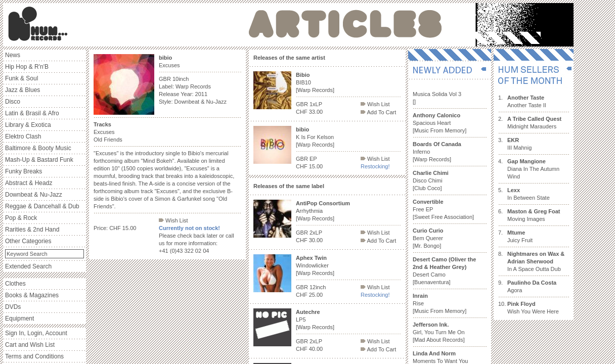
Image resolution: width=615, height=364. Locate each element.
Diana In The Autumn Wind (533, 169)
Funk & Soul (21, 78)
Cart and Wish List (30, 345)
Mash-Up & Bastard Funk (39, 160)
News (13, 55)
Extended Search (28, 266)
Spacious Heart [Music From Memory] (440, 123)
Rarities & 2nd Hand (32, 230)
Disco (13, 102)
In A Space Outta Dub (536, 261)
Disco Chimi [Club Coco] (431, 180)
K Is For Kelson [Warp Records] (315, 137)
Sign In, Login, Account (36, 333)
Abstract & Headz (29, 183)
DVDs (13, 307)
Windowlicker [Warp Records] (315, 265)
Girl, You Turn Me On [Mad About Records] (439, 332)
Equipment (19, 318)
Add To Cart (378, 112)
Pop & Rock (21, 218)
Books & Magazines (32, 295)
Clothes (15, 284)
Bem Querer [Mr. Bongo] (428, 238)
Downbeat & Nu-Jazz (34, 195)
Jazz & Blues (23, 90)
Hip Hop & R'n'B (27, 67)
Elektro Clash (23, 136)
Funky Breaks (24, 171)
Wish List (173, 220)
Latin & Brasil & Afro (32, 113)
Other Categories (28, 241)
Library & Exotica (28, 125)
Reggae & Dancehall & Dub (42, 206)
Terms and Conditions (34, 356)
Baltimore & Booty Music (38, 148)
